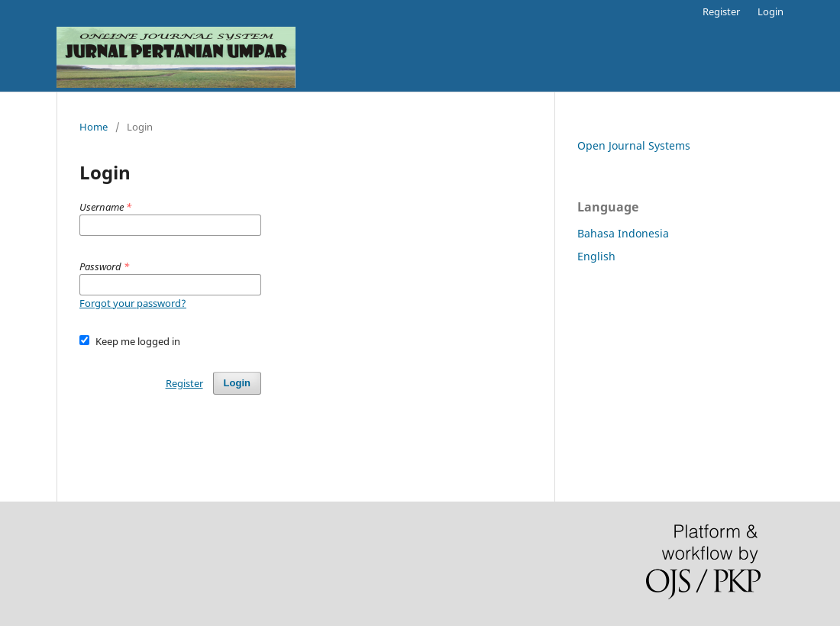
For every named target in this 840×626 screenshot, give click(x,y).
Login (771, 11)
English (596, 256)
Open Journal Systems (634, 145)
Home (94, 127)
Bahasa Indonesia (623, 233)
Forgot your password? (133, 303)
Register (721, 11)
